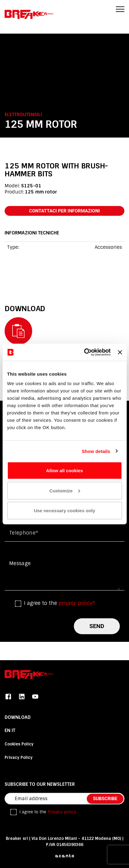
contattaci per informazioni (64, 211)
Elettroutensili (23, 115)
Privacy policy (62, 812)
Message (20, 563)
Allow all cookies (64, 471)
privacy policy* (77, 603)
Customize (65, 490)
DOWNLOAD (18, 717)
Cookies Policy (19, 744)
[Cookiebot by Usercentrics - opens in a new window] (84, 352)
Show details (96, 451)
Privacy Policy (19, 758)
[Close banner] (120, 352)
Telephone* (24, 533)
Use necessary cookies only (64, 511)
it (13, 730)
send (97, 626)
